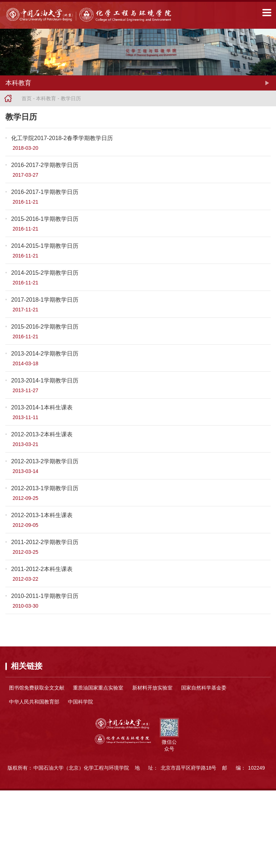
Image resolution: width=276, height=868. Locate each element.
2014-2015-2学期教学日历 (45, 273)
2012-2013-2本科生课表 (42, 434)
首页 (27, 98)
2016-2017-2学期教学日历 (45, 165)
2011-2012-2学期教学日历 (45, 542)
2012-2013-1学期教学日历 (45, 488)
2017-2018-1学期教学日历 (45, 300)
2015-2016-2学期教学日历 (45, 327)
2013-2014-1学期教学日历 (45, 380)
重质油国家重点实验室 (98, 688)
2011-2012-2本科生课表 (42, 569)
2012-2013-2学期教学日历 (45, 461)
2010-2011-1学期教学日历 (45, 596)
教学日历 (71, 98)
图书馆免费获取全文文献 (37, 688)
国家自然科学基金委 (204, 688)
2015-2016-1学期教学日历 (45, 219)
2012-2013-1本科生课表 (42, 515)
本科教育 (46, 98)
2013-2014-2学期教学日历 (45, 354)
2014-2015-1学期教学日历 (45, 246)
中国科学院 (80, 702)
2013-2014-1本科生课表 (42, 407)
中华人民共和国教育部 (34, 702)
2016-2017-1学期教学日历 (45, 192)
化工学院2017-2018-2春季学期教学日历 (62, 138)
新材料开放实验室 (152, 688)
